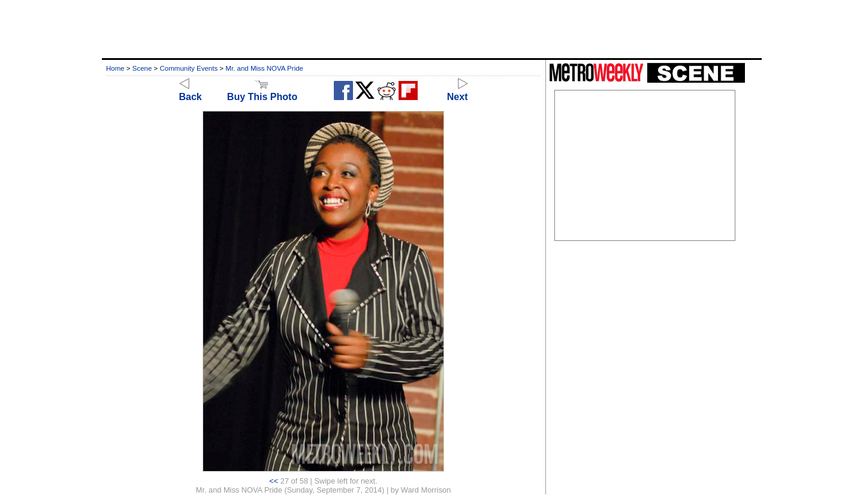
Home (115, 68)
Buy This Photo (262, 91)
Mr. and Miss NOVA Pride (264, 68)
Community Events (189, 68)
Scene (142, 68)
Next (458, 91)
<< (274, 481)
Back (191, 91)
